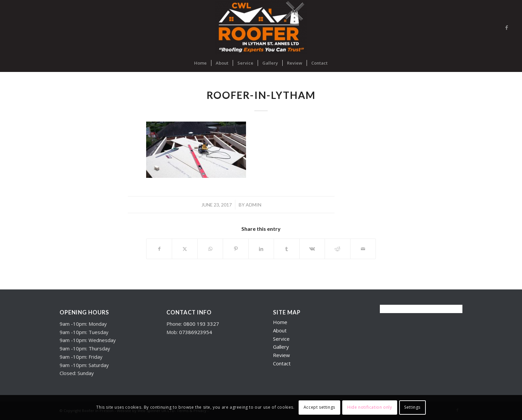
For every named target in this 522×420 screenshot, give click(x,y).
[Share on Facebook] (159, 249)
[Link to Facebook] (507, 27)
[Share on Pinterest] (236, 249)
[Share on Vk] (312, 249)
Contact (282, 363)
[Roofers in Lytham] (261, 27)
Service (281, 339)
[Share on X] (185, 249)
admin (254, 205)
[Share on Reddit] (337, 249)
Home (280, 322)
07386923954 (196, 332)
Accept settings (319, 407)
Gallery (281, 347)
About (280, 330)
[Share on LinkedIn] (261, 249)
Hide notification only (370, 407)
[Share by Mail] (363, 249)
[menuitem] (200, 63)
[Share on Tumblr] (286, 249)
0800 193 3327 (201, 324)
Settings (412, 407)
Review (281, 355)
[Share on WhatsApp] (210, 249)
